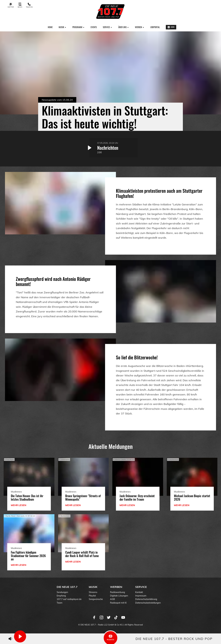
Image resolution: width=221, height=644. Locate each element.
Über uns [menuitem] (124, 27)
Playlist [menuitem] (92, 596)
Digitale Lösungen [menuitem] (119, 596)
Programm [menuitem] (78, 27)
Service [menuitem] (107, 27)
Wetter (11, 5)
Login (171, 27)
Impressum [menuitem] (141, 596)
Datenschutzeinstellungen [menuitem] (148, 603)
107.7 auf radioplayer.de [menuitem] (69, 599)
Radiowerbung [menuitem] (118, 592)
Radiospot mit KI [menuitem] (118, 603)
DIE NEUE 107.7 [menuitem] (67, 587)
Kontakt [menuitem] (139, 592)
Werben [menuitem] (140, 27)
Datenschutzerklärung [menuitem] (146, 599)
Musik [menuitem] (62, 27)
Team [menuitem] (60, 603)
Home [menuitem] (50, 27)
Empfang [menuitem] (61, 596)
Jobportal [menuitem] (155, 27)
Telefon (29, 5)
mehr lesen (19, 505)
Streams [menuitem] (93, 592)
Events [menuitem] (94, 27)
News (20, 5)
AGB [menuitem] (112, 599)
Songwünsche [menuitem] (96, 599)
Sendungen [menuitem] (62, 592)
